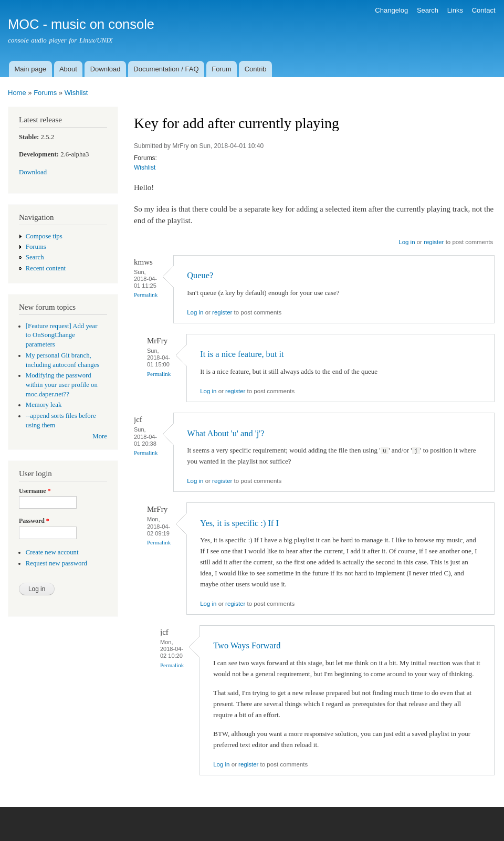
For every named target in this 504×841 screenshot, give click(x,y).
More (100, 436)
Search (428, 10)
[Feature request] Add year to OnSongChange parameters (62, 335)
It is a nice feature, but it (242, 354)
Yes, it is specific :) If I (239, 523)
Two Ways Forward (247, 645)
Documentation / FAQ (166, 69)
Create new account (52, 552)
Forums (45, 93)
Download (106, 69)
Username (35, 491)
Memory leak (44, 405)
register (434, 242)
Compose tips (44, 236)
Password (34, 521)
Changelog (391, 10)
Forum (222, 69)
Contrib (256, 69)
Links (455, 10)
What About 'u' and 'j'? (225, 433)
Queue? (200, 275)
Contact (484, 10)
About (68, 69)
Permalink (146, 295)
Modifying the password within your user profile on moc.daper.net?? (62, 385)
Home (17, 93)
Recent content (46, 268)
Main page (30, 69)
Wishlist (76, 93)
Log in (407, 242)
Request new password (56, 563)
